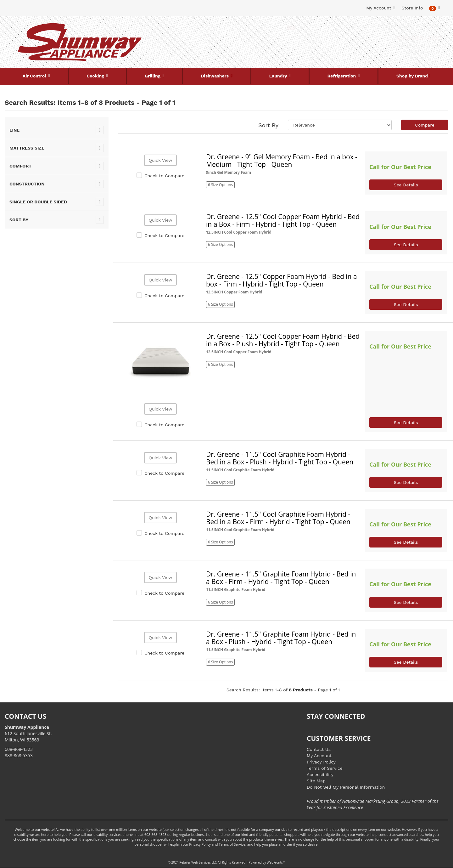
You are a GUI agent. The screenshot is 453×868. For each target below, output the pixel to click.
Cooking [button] (96, 76)
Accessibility (320, 774)
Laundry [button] (279, 76)
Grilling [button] (153, 76)
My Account (319, 756)
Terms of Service (325, 768)
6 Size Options (220, 185)
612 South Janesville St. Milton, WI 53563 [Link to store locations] (28, 733)
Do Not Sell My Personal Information (346, 787)
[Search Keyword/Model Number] (223, 28)
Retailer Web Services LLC (198, 862)
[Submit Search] (291, 28)
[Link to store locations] (373, 49)
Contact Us (319, 749)
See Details (406, 185)
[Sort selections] (340, 125)
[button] (435, 8)
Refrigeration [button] (342, 76)
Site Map (316, 781)
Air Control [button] (35, 76)
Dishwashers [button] (215, 76)
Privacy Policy (321, 762)
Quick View (160, 160)
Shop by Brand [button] (412, 76)
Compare (425, 125)
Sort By (268, 125)
